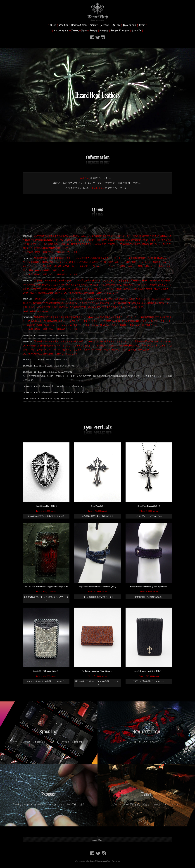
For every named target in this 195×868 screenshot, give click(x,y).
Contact (104, 31)
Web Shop (64, 25)
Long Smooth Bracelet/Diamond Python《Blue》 (97, 587)
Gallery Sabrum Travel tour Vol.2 (53, 360)
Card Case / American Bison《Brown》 (97, 671)
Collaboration (61, 31)
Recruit (93, 31)
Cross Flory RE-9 (97, 506)
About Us (137, 31)
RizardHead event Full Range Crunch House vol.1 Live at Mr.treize (62, 392)
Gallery (116, 25)
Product (94, 25)
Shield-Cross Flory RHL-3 (46, 506)
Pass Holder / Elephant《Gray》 (46, 671)
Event (142, 25)
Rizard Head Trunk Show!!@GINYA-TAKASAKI (55, 366)
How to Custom (79, 25)
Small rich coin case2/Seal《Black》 (149, 671)
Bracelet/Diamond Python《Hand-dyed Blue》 (149, 587)
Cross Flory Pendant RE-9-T (149, 506)
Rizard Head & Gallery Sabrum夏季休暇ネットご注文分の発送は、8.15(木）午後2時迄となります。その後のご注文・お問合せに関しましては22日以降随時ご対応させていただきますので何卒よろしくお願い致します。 (97, 376)
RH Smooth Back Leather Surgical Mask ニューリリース (60, 335)
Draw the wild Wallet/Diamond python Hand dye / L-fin (46, 587)
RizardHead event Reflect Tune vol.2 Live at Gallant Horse (58, 386)
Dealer (75, 31)
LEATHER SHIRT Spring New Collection (56, 398)
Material (105, 25)
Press (84, 31)
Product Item (130, 25)
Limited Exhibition (120, 31)
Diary (53, 25)
